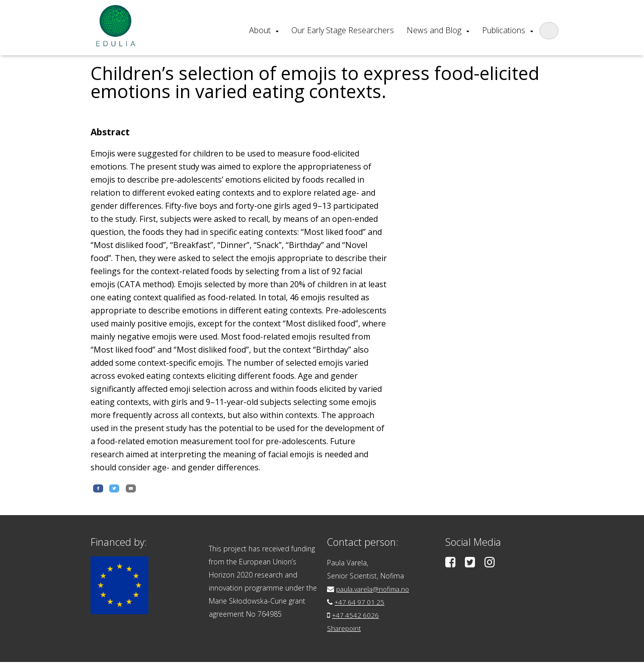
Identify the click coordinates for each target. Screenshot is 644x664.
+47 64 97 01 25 (361, 604)
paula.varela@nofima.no (375, 591)
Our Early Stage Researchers (343, 30)
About (260, 30)
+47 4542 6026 (356, 617)
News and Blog (434, 30)
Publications (504, 30)
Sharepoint (345, 630)
